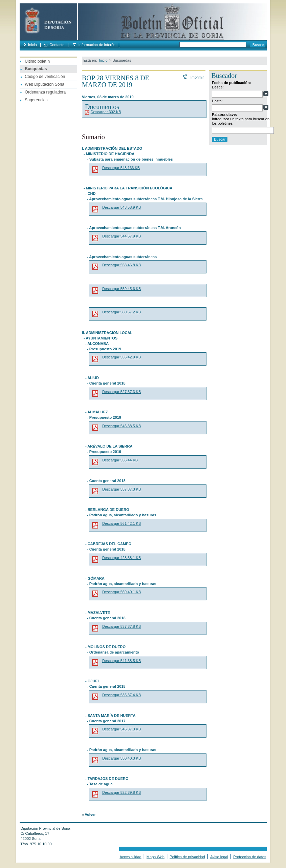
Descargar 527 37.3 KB (122, 392)
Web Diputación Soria (45, 84)
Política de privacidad (187, 857)
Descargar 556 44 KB (120, 460)
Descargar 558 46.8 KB (122, 265)
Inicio (32, 45)
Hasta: (217, 101)
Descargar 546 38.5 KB (122, 426)
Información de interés (97, 45)
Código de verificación (45, 77)
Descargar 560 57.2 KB (122, 312)
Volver (90, 814)
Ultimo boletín (37, 61)
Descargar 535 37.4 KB (122, 695)
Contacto (57, 45)
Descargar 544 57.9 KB (122, 236)
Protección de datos (250, 857)
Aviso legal (219, 857)
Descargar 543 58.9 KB (122, 207)
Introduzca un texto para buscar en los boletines (241, 121)
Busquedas (36, 69)
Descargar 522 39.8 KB (122, 792)
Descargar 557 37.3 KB (122, 489)
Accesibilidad (130, 857)
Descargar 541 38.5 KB (122, 661)
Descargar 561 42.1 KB (122, 523)
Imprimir (197, 77)
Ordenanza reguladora (45, 92)
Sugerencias (36, 100)
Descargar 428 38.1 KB (122, 558)
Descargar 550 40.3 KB (122, 758)
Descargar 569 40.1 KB (122, 592)
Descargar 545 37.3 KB (122, 729)
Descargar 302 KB (106, 112)
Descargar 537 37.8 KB (122, 626)
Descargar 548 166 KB (121, 168)
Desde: (218, 87)
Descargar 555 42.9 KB (122, 357)
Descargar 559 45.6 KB (122, 289)
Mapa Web (156, 857)
